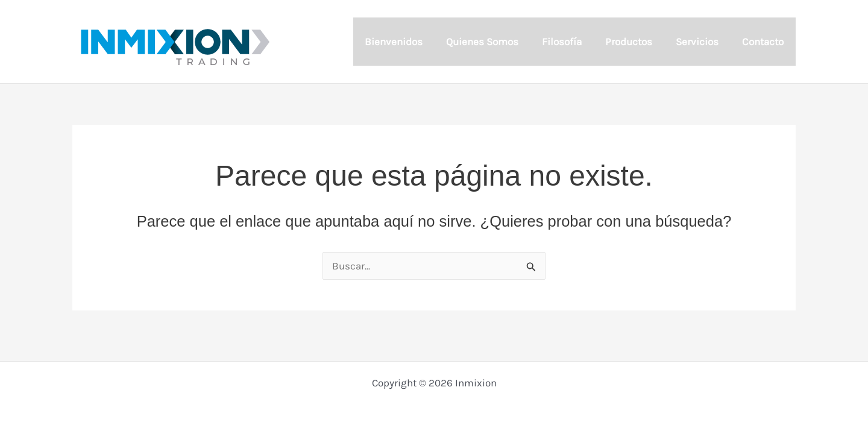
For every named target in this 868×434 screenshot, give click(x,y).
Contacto (765, 42)
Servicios (702, 42)
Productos (636, 42)
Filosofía (572, 42)
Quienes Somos (495, 42)
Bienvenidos (409, 42)
